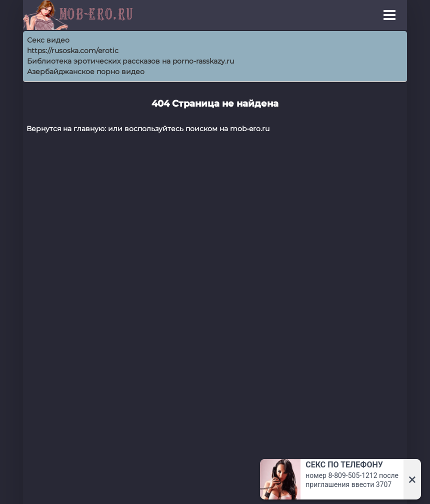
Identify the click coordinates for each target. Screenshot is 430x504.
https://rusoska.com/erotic (73, 51)
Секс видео (48, 40)
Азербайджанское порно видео (86, 72)
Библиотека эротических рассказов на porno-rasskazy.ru (130, 61)
